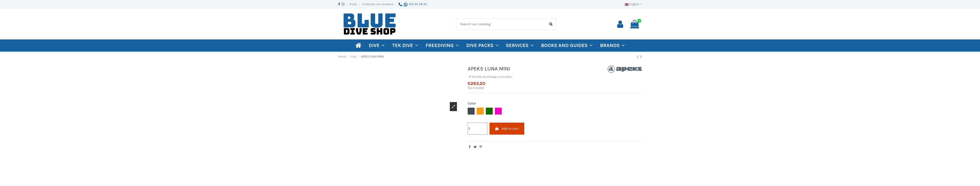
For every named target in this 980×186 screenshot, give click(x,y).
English (633, 4)
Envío (354, 4)
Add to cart (507, 129)
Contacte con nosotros (378, 4)
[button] (612, 46)
